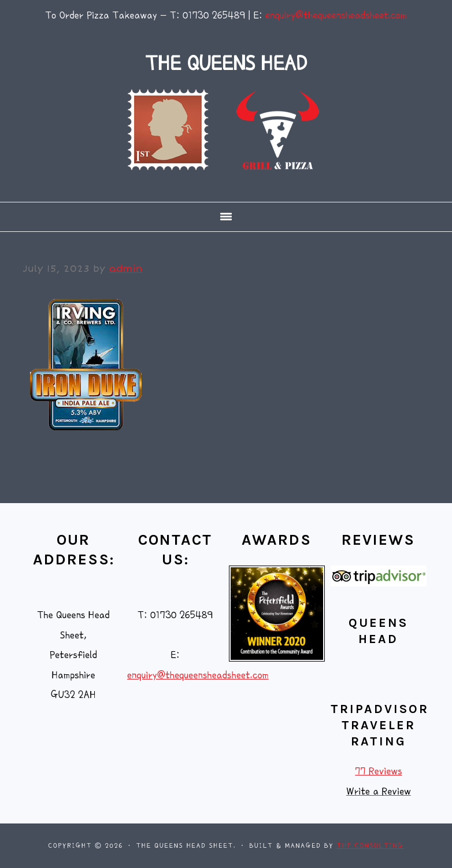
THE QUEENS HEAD (226, 63)
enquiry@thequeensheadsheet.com (336, 15)
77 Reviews (378, 771)
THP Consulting (371, 846)
